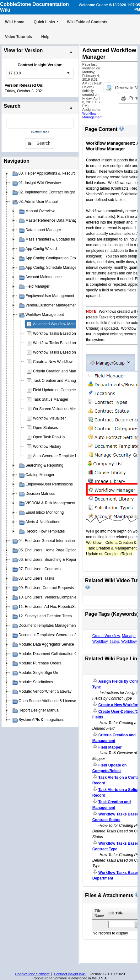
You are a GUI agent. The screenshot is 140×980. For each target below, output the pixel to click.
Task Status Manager (51, 399)
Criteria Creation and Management (62, 371)
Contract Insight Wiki (70, 974)
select (68, 73)
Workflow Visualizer (49, 418)
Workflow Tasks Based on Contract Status (68, 352)
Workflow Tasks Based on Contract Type (67, 333)
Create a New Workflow (53, 362)
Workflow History (47, 447)
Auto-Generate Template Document (63, 456)
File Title (116, 913)
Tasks (114, 642)
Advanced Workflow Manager (58, 324)
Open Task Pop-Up (49, 437)
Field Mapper (110, 747)
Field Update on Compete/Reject (60, 390)
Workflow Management (92, 115)
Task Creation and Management (60, 381)
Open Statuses (45, 428)
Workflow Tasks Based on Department (65, 343)
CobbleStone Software (32, 974)
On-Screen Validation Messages (60, 409)
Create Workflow (106, 636)
